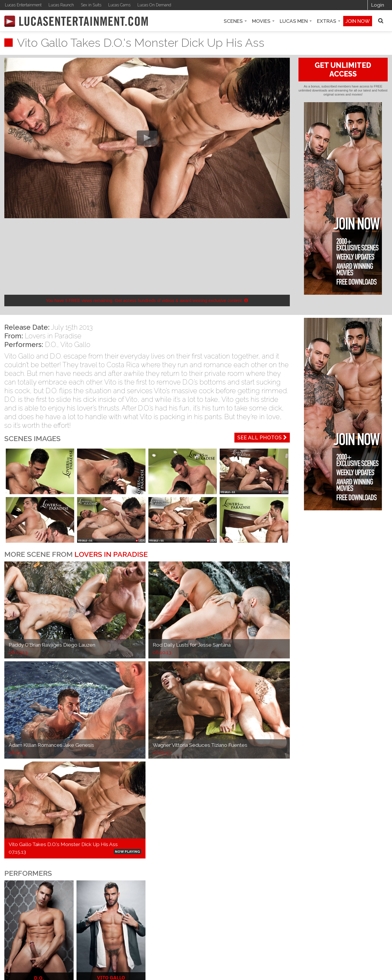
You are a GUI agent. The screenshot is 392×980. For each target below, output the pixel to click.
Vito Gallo (75, 345)
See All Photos (262, 437)
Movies (263, 21)
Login (378, 5)
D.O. (51, 345)
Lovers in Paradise (53, 336)
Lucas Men (296, 21)
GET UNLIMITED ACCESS (343, 70)
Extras (329, 21)
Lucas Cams (119, 5)
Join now (358, 21)
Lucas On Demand (154, 5)
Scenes (235, 21)
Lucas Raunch (61, 5)
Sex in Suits (91, 5)
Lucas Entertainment (23, 5)
